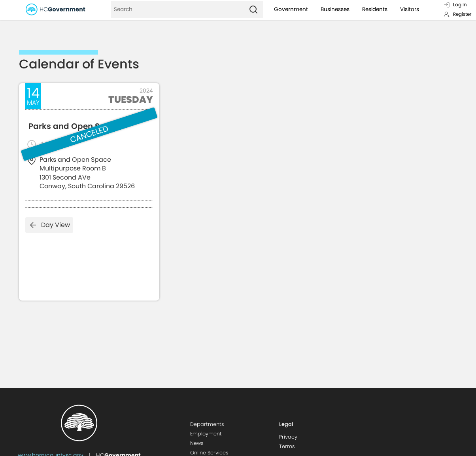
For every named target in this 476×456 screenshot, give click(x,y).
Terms (287, 446)
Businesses (335, 9)
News (197, 443)
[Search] (177, 9)
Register (457, 14)
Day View (49, 225)
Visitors (410, 9)
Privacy (288, 437)
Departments (207, 424)
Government (291, 9)
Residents (375, 9)
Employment (206, 434)
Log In (455, 5)
